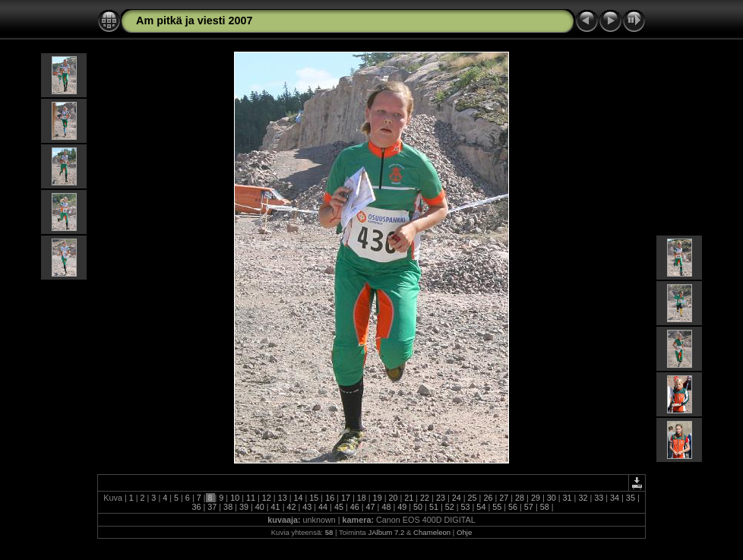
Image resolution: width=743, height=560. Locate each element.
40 (260, 507)
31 (568, 498)
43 (307, 507)
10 (235, 498)
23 (441, 498)
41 (276, 507)
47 (371, 507)
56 (513, 507)
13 (283, 498)
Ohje (464, 532)
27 (504, 498)
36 (196, 507)
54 (481, 507)
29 (536, 498)
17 (346, 498)
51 (434, 507)
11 (251, 498)
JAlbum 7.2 (386, 532)
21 (409, 498)
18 (362, 498)
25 (473, 498)
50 (418, 507)
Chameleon (432, 532)
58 (545, 507)
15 (314, 498)
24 (457, 498)
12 (267, 498)
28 (520, 498)
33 (599, 498)
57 (529, 507)
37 (212, 507)
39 (244, 507)
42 (291, 507)
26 (488, 498)
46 (355, 507)
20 (393, 498)
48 (386, 507)
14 (298, 498)
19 (378, 498)
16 (330, 498)
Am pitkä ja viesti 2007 (194, 21)
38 (228, 507)
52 (450, 507)
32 (583, 498)
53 (466, 507)
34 (615, 498)
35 (631, 498)
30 (552, 498)
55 (497, 507)
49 (402, 507)
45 (339, 507)
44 (323, 507)
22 (425, 498)
